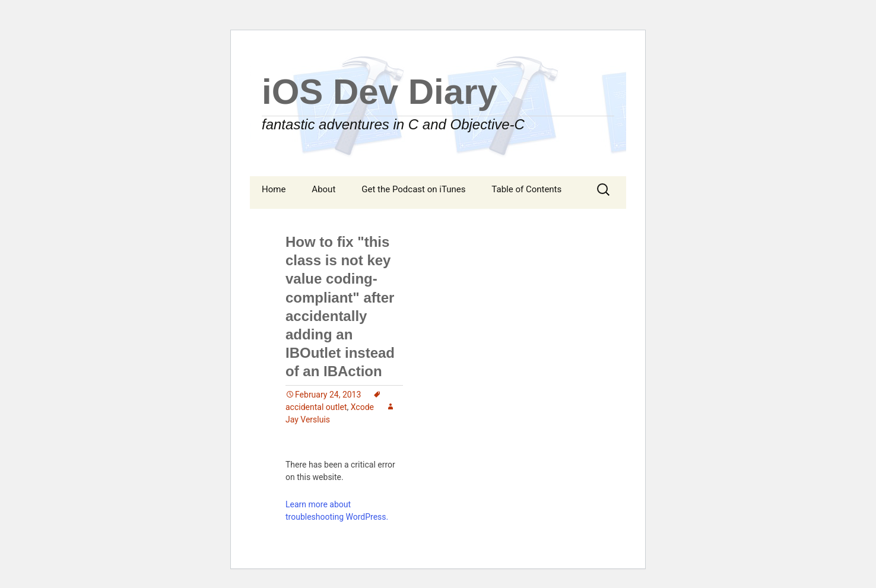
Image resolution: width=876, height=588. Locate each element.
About (323, 189)
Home (274, 189)
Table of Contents (526, 189)
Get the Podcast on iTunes (413, 189)
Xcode (362, 407)
